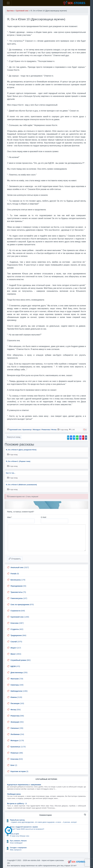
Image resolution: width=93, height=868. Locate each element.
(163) (17, 703)
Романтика (46, 430)
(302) (17, 722)
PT (83, 437)
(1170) (18, 747)
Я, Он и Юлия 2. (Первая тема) (18, 461)
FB (71, 437)
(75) (18, 592)
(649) (18, 611)
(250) (19, 673)
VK (86, 437)
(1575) (16, 642)
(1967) (17, 623)
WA (77, 437)
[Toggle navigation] (8, 3)
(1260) (20, 617)
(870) (22, 605)
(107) (19, 598)
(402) (17, 629)
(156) (17, 728)
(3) (19, 771)
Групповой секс (15, 430)
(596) (17, 716)
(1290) (19, 691)
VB (80, 437)
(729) (17, 679)
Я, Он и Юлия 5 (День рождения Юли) (21, 450)
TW (74, 437)
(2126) (16, 697)
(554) (16, 710)
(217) (16, 648)
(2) (14, 765)
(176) (18, 580)
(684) (18, 635)
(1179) (17, 741)
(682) (21, 660)
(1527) (20, 567)
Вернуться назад (14, 437)
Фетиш (54, 430)
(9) (15, 574)
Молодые (37, 430)
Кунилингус (27, 430)
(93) (18, 586)
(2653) (16, 654)
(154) (17, 734)
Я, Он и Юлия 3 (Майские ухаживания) (21, 485)
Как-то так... (11, 473)
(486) (17, 753)
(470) (15, 666)
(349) (17, 685)
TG (68, 437)
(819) (17, 759)
